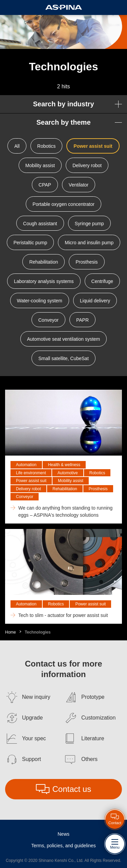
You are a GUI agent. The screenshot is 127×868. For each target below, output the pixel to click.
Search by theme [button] (63, 122)
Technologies (38, 632)
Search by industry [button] (63, 104)
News (63, 834)
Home (10, 632)
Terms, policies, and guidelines (63, 846)
